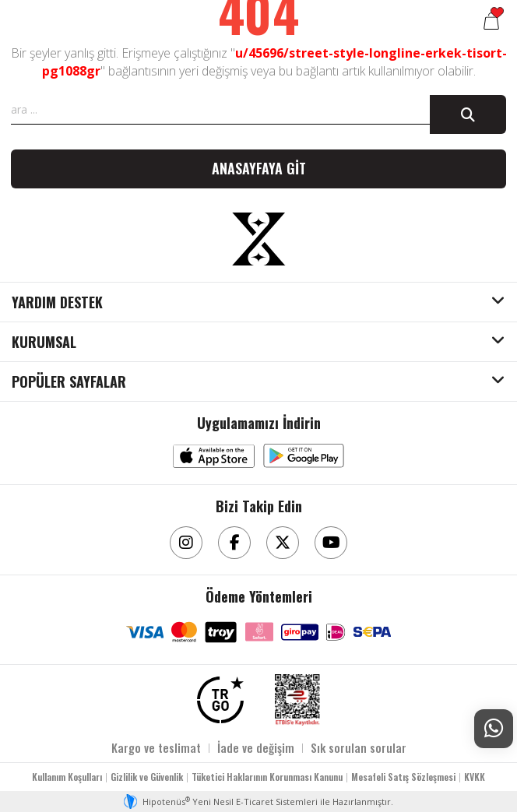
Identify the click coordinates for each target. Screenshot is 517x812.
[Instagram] (186, 543)
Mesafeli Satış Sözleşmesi (403, 777)
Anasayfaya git (259, 168)
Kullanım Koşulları (67, 777)
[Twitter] (283, 543)
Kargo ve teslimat (156, 747)
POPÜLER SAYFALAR (69, 382)
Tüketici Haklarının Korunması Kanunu (267, 777)
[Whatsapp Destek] (494, 729)
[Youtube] (331, 543)
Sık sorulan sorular (359, 747)
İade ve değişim (256, 747)
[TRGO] (220, 700)
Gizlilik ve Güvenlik (147, 777)
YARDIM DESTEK (57, 303)
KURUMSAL (44, 343)
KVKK (475, 777)
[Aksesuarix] (258, 239)
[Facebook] (234, 543)
